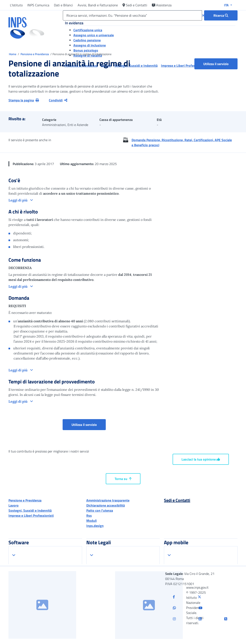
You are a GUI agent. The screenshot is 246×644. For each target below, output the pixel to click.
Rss (89, 515)
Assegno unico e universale (94, 35)
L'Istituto (16, 5)
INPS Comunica (38, 5)
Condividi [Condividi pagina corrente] (58, 100)
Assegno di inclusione (90, 45)
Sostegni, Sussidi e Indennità (30, 510)
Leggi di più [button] (18, 200)
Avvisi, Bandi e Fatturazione (98, 5)
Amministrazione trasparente (108, 500)
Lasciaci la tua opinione (201, 459)
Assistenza (162, 5)
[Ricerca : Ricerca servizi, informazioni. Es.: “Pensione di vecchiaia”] (221, 15)
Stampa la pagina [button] (24, 100)
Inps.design (95, 526)
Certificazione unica (88, 30)
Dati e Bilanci (63, 5)
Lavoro (14, 505)
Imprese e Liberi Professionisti (31, 515)
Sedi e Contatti (135, 5)
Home (13, 54)
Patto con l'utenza (100, 510)
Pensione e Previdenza (35, 54)
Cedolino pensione (87, 40)
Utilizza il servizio (216, 64)
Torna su (123, 479)
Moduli (91, 521)
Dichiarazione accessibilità (106, 505)
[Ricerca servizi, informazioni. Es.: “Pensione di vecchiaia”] (132, 15)
